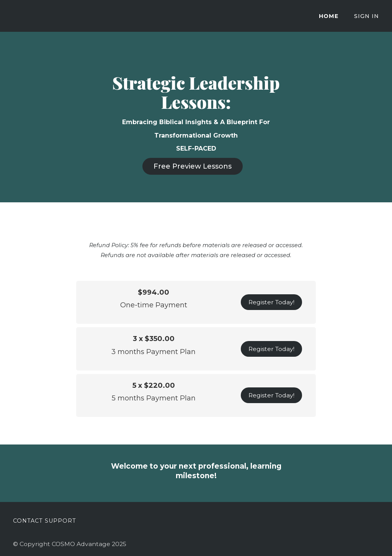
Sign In (367, 16)
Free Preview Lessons (193, 166)
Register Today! (271, 302)
